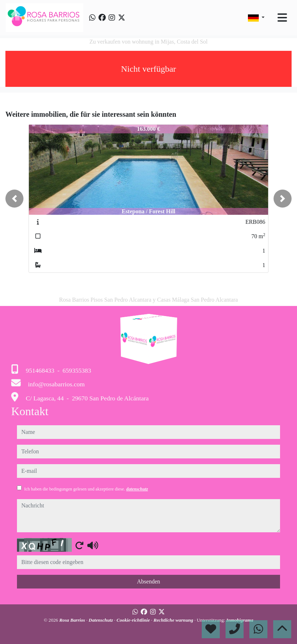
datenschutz (137, 489)
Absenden (149, 581)
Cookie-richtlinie (134, 620)
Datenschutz (102, 620)
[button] (14, 199)
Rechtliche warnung (174, 620)
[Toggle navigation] (282, 18)
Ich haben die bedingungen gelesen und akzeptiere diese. (86, 489)
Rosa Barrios (73, 620)
